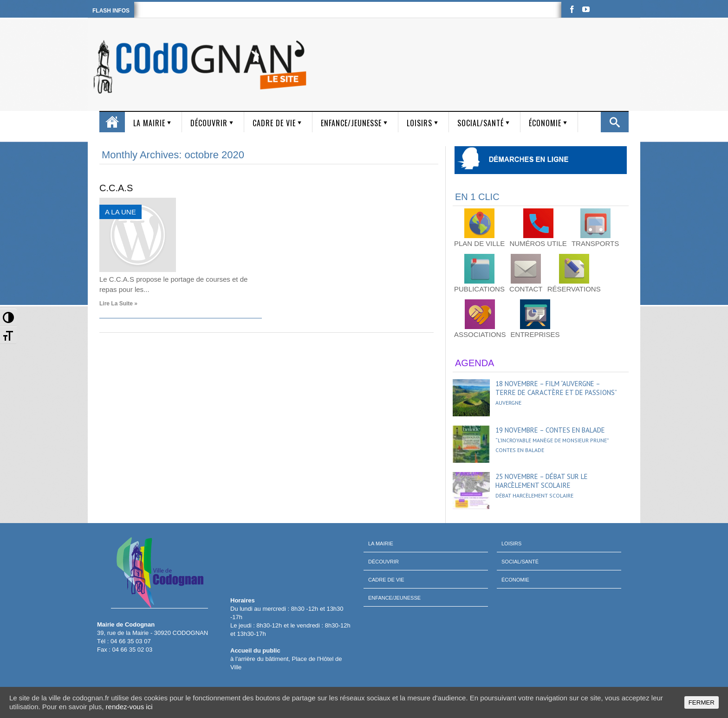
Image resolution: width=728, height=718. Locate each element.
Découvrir (209, 123)
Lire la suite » (118, 304)
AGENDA (474, 363)
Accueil (112, 122)
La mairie (149, 123)
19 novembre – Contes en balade (550, 430)
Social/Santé (481, 123)
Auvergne (508, 403)
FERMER (702, 702)
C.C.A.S (116, 188)
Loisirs (419, 123)
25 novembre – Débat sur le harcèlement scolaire (542, 481)
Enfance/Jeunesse (351, 123)
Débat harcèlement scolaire (534, 495)
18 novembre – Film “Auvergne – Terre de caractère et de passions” (556, 388)
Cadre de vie (274, 123)
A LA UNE (120, 212)
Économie (545, 123)
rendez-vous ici (129, 707)
